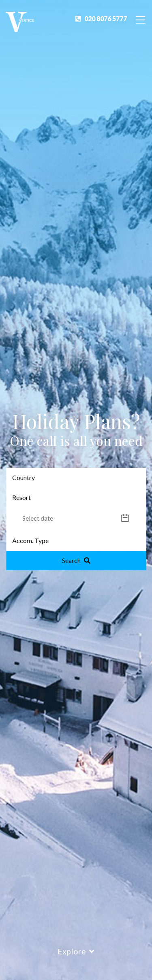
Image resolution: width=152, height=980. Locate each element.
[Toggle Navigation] (141, 19)
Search (76, 560)
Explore (76, 951)
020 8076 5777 (101, 18)
